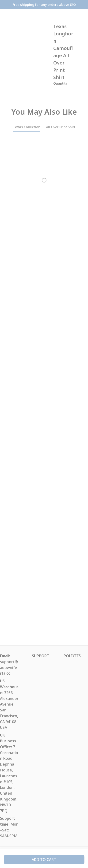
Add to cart (44, 860)
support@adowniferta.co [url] (9, 668)
